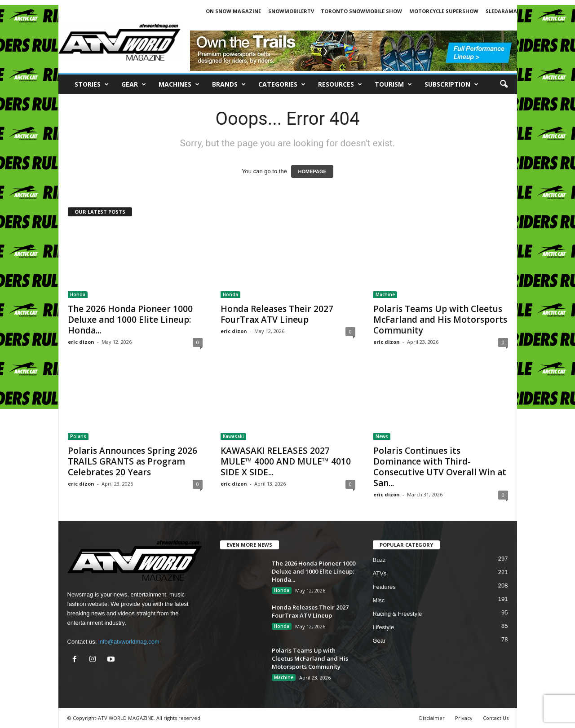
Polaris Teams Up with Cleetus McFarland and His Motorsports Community (440, 320)
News (382, 436)
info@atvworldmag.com (129, 642)
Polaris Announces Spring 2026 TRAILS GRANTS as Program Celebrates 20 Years (133, 461)
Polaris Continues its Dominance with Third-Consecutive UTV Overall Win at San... (440, 467)
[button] (504, 84)
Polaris (78, 436)
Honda (78, 294)
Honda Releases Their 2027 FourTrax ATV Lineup (277, 314)
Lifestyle (384, 627)
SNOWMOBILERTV (291, 11)
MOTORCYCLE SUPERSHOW (444, 11)
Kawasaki (233, 436)
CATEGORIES (282, 84)
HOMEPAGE (312, 171)
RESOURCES (340, 84)
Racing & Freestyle (398, 614)
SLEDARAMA (501, 11)
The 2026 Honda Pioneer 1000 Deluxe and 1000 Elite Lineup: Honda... (130, 320)
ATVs (380, 573)
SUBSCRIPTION (451, 84)
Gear (134, 84)
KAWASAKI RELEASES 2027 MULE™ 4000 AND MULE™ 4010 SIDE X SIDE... (286, 461)
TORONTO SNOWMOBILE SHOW (361, 11)
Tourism (393, 84)
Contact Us (496, 718)
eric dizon (81, 342)
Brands (229, 84)
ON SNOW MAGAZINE (233, 11)
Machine (385, 294)
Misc (379, 600)
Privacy (464, 718)
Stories (92, 84)
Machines (179, 84)
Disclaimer (432, 718)
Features (384, 587)
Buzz (379, 560)
